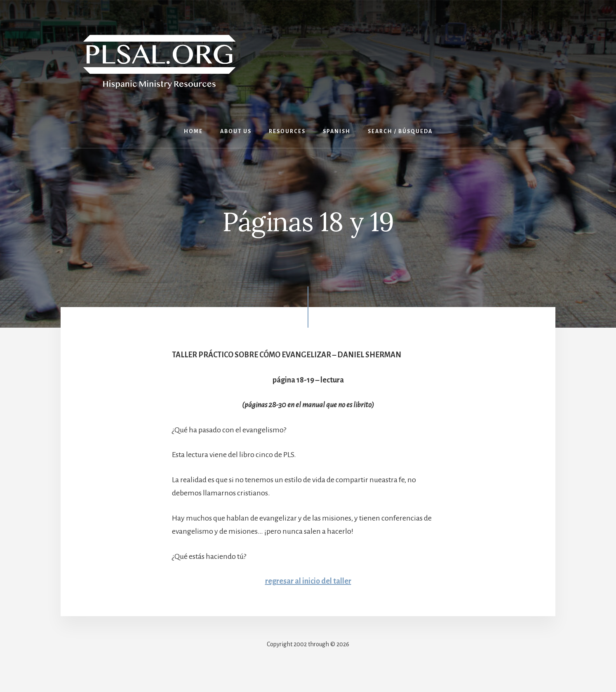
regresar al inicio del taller (308, 581)
